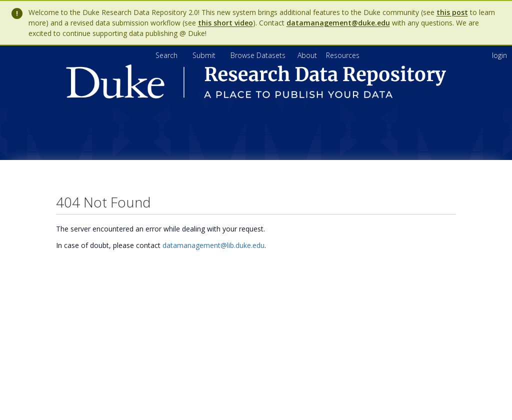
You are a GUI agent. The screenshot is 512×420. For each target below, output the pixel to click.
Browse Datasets (259, 55)
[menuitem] (308, 55)
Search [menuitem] (166, 55)
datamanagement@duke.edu (338, 23)
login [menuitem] (499, 55)
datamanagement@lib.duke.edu (213, 245)
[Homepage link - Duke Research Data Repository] (256, 96)
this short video (225, 23)
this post (452, 12)
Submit (205, 55)
